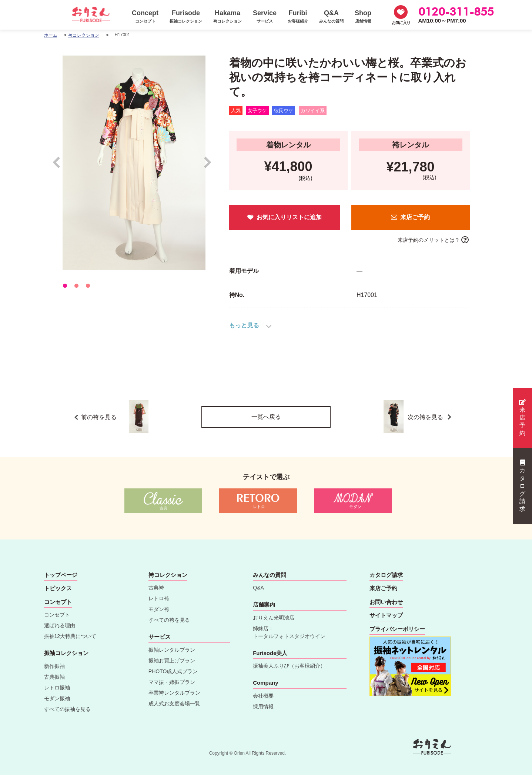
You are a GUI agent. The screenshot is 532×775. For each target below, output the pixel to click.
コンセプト (57, 615)
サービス (160, 637)
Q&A (258, 588)
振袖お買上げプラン (172, 661)
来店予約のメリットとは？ (429, 240)
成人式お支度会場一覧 (174, 704)
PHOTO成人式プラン (173, 671)
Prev (60, 166)
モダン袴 (159, 609)
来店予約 (522, 418)
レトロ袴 (159, 598)
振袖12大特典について (70, 636)
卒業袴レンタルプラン (174, 693)
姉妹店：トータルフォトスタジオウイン (289, 632)
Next (208, 166)
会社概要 (263, 696)
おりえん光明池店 (274, 618)
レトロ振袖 (57, 688)
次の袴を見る (426, 417)
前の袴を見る (115, 417)
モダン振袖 (57, 698)
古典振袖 (54, 677)
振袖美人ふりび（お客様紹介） (289, 666)
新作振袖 (54, 666)
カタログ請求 (522, 486)
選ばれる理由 (60, 625)
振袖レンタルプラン (172, 650)
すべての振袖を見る (67, 709)
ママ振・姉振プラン (172, 682)
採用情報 (263, 706)
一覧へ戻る (266, 417)
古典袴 (156, 588)
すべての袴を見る (169, 620)
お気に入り (401, 23)
